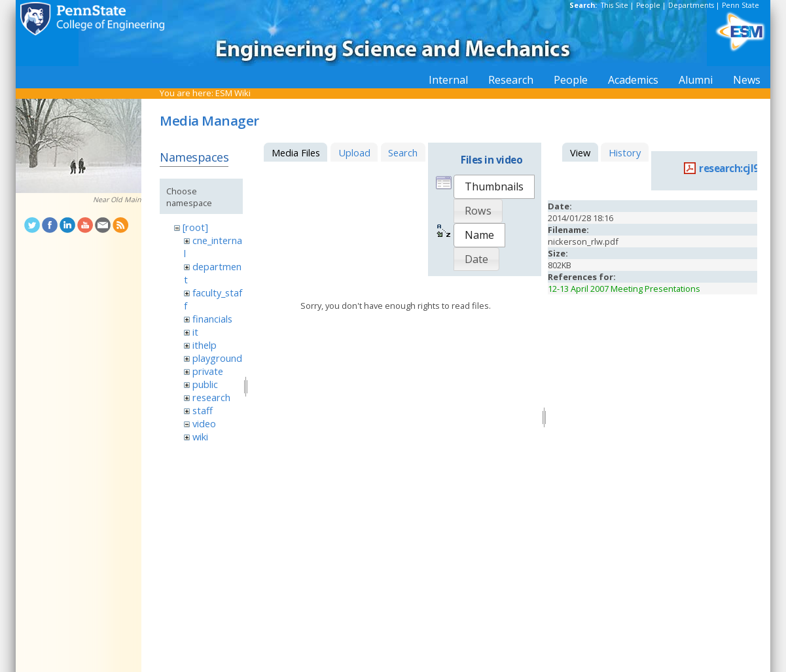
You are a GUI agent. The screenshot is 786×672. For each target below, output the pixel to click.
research (211, 397)
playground (217, 358)
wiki (200, 436)
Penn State (741, 5)
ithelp (205, 345)
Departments (691, 5)
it (195, 332)
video (204, 423)
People (648, 5)
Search (403, 152)
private (208, 371)
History (625, 152)
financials (212, 319)
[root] (195, 227)
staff (203, 410)
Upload (354, 152)
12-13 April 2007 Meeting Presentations (624, 289)
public (205, 384)
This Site (615, 5)
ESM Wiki (233, 93)
